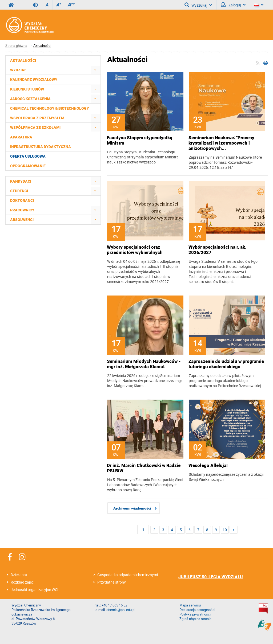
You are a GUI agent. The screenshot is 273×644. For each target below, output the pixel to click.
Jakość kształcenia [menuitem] (30, 99)
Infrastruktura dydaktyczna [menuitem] (41, 147)
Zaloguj (233, 5)
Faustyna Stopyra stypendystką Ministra (140, 140)
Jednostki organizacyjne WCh (35, 590)
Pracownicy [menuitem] (22, 210)
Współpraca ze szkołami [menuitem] (35, 128)
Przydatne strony (112, 582)
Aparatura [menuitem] (21, 137)
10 (225, 530)
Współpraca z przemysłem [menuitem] (37, 118)
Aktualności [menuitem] (23, 60)
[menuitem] (95, 70)
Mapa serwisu (190, 605)
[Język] (259, 5)
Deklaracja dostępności (197, 610)
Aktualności (42, 46)
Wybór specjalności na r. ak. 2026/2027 (217, 250)
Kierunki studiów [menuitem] (27, 89)
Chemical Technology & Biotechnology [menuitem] (50, 108)
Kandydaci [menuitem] (21, 181)
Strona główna (16, 46)
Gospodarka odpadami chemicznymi (128, 575)
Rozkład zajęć (22, 582)
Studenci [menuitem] (19, 191)
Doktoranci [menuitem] (22, 200)
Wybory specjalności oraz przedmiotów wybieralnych (135, 250)
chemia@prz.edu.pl (121, 610)
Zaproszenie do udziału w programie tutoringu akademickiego (226, 364)
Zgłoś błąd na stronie (195, 619)
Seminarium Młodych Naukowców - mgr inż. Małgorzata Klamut (144, 364)
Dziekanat (19, 575)
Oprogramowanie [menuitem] (28, 166)
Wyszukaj (198, 5)
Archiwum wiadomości (132, 508)
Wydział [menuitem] (18, 70)
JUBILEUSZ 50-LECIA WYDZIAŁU (211, 577)
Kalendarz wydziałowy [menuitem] (34, 80)
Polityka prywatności (195, 614)
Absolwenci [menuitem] (22, 220)
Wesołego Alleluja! (208, 465)
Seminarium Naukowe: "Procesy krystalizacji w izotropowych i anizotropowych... (221, 143)
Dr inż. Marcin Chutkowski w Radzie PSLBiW (144, 468)
